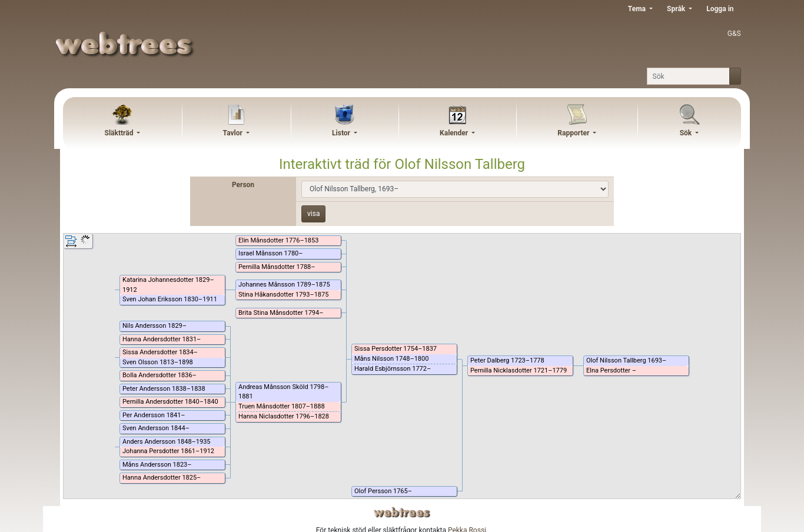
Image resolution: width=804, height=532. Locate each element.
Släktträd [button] (120, 133)
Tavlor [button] (234, 133)
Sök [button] (687, 133)
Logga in (720, 9)
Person (243, 185)
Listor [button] (342, 133)
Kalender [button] (455, 133)
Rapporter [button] (574, 133)
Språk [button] (677, 9)
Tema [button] (638, 9)
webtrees (402, 512)
